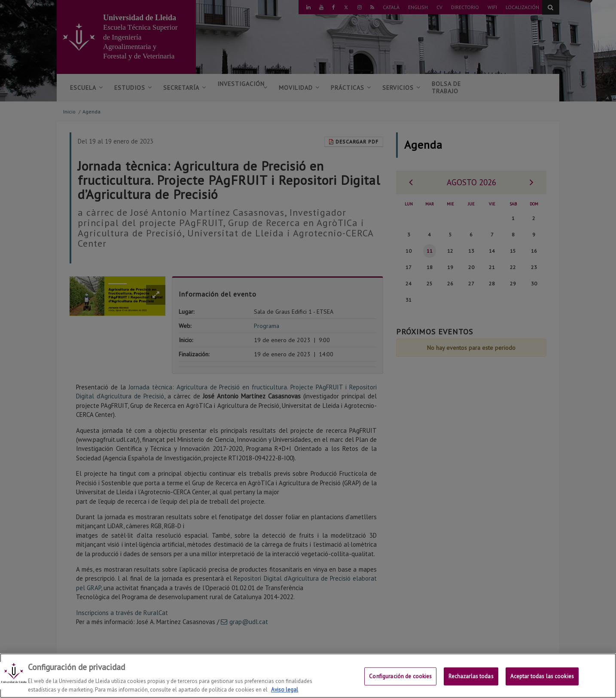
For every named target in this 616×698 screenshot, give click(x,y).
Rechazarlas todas (471, 684)
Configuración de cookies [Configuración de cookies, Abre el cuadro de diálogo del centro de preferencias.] (400, 684)
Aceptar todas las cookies (542, 684)
